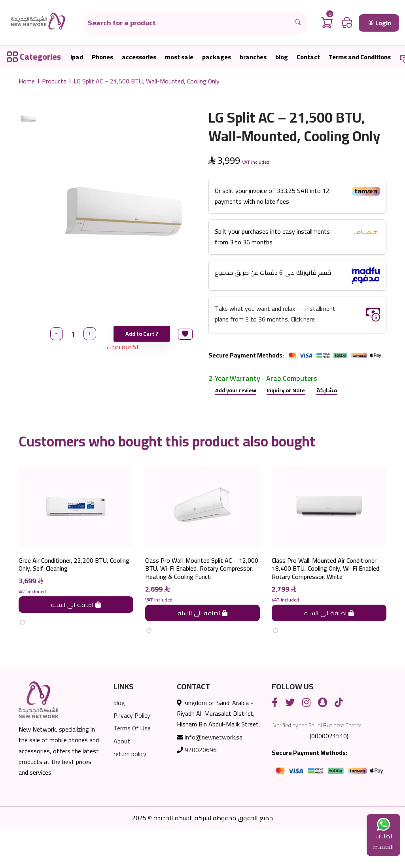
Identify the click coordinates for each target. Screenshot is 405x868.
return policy (130, 792)
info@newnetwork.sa (214, 776)
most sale (179, 57)
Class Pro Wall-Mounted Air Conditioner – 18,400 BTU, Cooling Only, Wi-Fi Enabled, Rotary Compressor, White (327, 607)
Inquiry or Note (286, 390)
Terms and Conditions (360, 57)
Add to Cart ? (143, 334)
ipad (77, 57)
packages (217, 57)
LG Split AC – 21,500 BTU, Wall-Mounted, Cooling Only (147, 81)
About (122, 780)
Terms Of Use (132, 767)
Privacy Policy (132, 755)
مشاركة (327, 390)
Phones (102, 57)
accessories (139, 57)
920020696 (201, 789)
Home (27, 81)
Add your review (236, 390)
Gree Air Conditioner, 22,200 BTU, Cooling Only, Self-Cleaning (74, 603)
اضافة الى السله (76, 643)
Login (380, 23)
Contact (308, 57)
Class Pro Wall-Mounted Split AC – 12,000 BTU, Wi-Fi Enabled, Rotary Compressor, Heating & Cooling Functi (202, 607)
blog (282, 57)
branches (253, 57)
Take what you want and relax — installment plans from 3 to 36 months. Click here (275, 314)
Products (54, 81)
